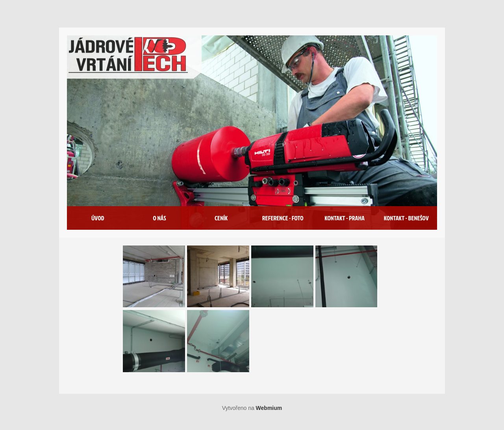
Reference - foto (283, 218)
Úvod (98, 218)
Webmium (269, 408)
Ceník (221, 218)
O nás (159, 218)
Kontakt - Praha (345, 218)
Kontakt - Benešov (406, 218)
